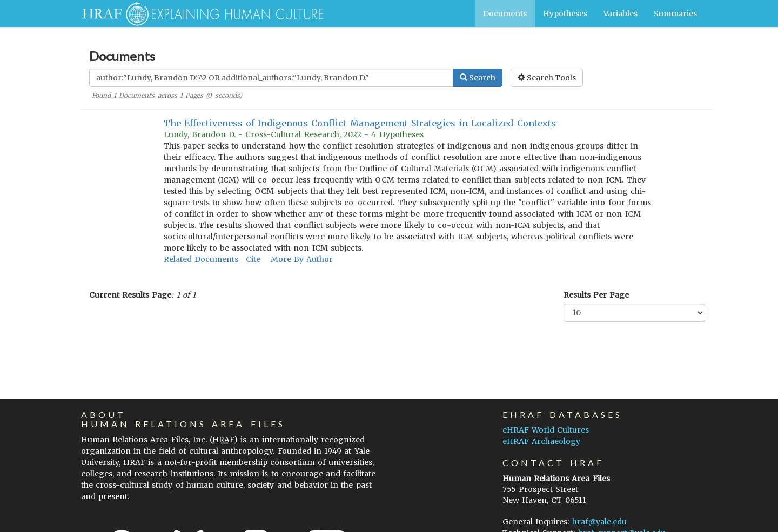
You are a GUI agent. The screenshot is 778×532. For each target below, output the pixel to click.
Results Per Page (596, 295)
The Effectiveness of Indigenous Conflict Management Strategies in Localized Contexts (360, 123)
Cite (253, 259)
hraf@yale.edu (599, 522)
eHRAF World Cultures (546, 430)
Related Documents (201, 259)
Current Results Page (130, 295)
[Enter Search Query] (271, 78)
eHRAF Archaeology (541, 441)
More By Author (302, 259)
